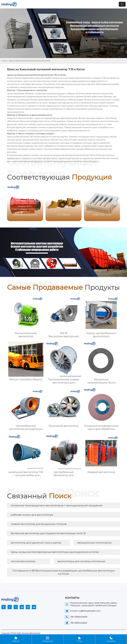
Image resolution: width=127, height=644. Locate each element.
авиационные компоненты (94, 543)
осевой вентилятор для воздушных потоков (39, 524)
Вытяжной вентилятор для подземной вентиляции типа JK (48, 533)
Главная (4, 61)
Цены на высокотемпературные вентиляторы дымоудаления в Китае (55, 552)
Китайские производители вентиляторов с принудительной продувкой (57, 505)
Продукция (48, 639)
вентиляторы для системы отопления (81, 561)
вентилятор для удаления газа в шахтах (36, 543)
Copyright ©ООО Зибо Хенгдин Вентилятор (21, 633)
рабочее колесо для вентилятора (32, 515)
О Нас (79, 639)
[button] (115, 203)
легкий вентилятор (23, 561)
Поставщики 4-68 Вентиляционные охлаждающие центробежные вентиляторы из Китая (63, 572)
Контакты (111, 639)
